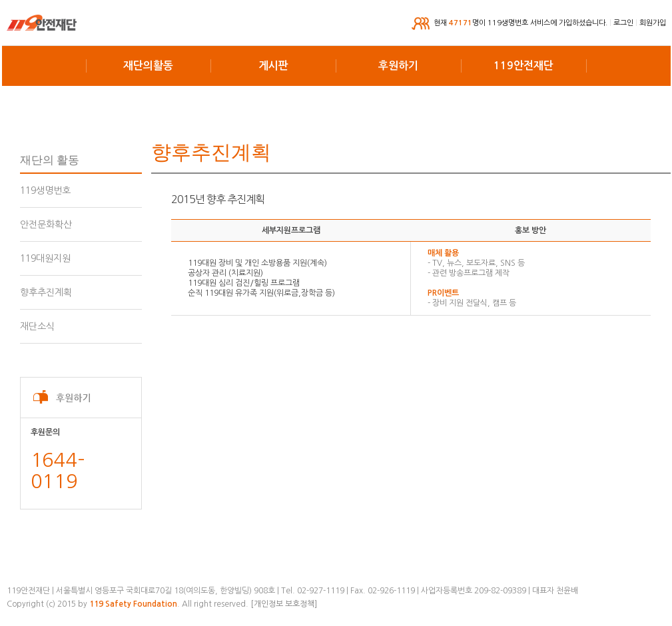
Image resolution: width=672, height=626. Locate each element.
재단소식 (37, 326)
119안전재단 (523, 66)
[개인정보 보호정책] (284, 604)
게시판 (273, 66)
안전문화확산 (46, 224)
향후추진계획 (46, 292)
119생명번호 (45, 190)
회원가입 (653, 23)
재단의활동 (148, 66)
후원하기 (398, 66)
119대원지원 (45, 258)
